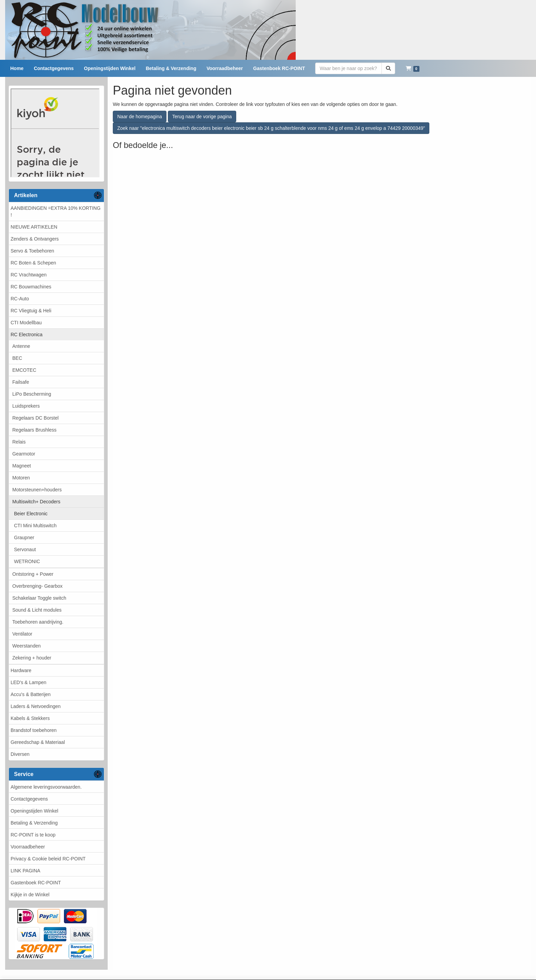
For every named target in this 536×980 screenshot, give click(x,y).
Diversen (20, 754)
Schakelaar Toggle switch (39, 598)
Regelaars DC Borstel (35, 418)
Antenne (21, 346)
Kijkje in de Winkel (30, 895)
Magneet (22, 466)
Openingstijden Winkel (34, 811)
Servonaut (25, 549)
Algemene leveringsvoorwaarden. (46, 787)
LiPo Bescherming (32, 394)
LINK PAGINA (25, 871)
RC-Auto (20, 299)
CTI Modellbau (26, 323)
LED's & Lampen (29, 682)
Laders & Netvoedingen (36, 706)
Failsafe (21, 382)
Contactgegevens (29, 799)
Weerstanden (26, 646)
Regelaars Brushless (34, 430)
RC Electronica (26, 335)
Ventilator (22, 634)
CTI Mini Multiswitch (35, 526)
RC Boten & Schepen (33, 263)
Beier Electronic (31, 514)
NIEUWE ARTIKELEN (34, 227)
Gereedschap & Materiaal (38, 742)
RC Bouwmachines (31, 287)
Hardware (21, 670)
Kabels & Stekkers (30, 718)
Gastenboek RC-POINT (36, 883)
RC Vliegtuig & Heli (31, 311)
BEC (17, 358)
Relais (19, 442)
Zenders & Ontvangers (35, 239)
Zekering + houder (32, 658)
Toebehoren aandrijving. (38, 622)
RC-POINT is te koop (33, 835)
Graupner (24, 537)
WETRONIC (27, 561)
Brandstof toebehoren (34, 730)
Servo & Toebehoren (32, 251)
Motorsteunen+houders (37, 490)
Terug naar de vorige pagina (202, 117)
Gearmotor (24, 454)
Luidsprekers (26, 406)
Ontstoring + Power (33, 574)
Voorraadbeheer (28, 847)
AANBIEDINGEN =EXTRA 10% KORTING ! (56, 212)
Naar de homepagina (140, 117)
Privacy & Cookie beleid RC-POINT (48, 859)
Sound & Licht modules (37, 610)
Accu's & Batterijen (31, 694)
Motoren (21, 478)
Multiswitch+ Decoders (36, 502)
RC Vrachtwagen (29, 275)
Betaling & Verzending (34, 823)
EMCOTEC (24, 370)
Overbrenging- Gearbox (37, 586)
